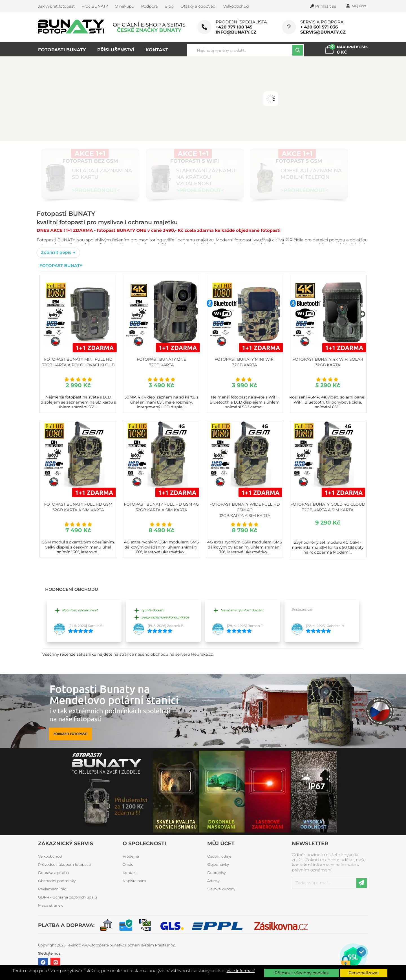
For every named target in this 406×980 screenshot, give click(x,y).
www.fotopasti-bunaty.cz (104, 945)
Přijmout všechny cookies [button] (302, 973)
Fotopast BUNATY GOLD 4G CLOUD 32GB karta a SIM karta (328, 507)
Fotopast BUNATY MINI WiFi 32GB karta (244, 362)
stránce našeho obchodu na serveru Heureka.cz (166, 654)
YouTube (55, 963)
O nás (128, 865)
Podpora (149, 6)
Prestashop (165, 945)
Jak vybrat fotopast (56, 6)
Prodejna (131, 856)
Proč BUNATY (95, 6)
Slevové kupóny (221, 889)
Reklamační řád (52, 889)
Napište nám (134, 881)
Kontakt (130, 873)
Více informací (241, 971)
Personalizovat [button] (364, 973)
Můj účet (221, 844)
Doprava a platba (53, 873)
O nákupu (124, 6)
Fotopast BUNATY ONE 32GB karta (161, 362)
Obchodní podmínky (57, 881)
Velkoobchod (236, 6)
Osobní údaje (219, 856)
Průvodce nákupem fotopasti (64, 865)
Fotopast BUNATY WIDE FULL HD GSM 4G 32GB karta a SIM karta (245, 510)
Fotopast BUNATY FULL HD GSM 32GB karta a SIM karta (78, 507)
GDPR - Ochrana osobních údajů (68, 897)
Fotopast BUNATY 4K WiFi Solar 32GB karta (328, 362)
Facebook (43, 963)
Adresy (213, 881)
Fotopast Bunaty (61, 266)
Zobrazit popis (57, 252)
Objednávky (218, 865)
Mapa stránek (50, 906)
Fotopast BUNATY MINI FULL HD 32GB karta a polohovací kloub (78, 362)
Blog (169, 6)
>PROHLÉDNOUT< (96, 190)
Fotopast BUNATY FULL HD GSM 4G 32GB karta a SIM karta (161, 507)
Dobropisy (217, 873)
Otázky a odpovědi (198, 6)
